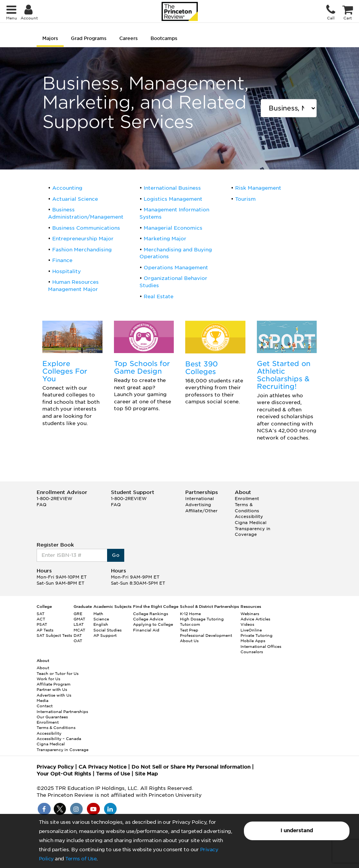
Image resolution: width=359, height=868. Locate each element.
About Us (189, 641)
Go (116, 555)
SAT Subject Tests (54, 635)
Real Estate (159, 297)
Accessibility (249, 516)
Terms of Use (81, 859)
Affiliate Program (54, 684)
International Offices (261, 646)
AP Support (105, 635)
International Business (172, 188)
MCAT (79, 630)
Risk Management (258, 188)
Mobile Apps (253, 641)
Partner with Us (52, 689)
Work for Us (48, 679)
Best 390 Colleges (202, 368)
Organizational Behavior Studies (173, 282)
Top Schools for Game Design (142, 367)
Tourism (245, 199)
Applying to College (153, 624)
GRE (78, 614)
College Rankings (151, 614)
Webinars (250, 614)
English (101, 624)
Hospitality (67, 271)
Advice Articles (255, 619)
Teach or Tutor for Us (58, 673)
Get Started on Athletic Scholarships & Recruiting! (284, 375)
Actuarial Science (75, 199)
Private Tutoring (256, 635)
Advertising (198, 505)
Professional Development (206, 635)
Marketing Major (165, 239)
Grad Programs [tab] (89, 38)
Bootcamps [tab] (164, 38)
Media (42, 700)
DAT (78, 635)
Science (101, 619)
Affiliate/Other (201, 511)
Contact (45, 706)
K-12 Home (190, 614)
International (200, 499)
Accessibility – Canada (59, 739)
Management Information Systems (174, 213)
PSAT (42, 624)
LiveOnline (251, 630)
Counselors (252, 652)
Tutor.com (190, 624)
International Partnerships (62, 711)
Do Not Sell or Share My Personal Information (191, 767)
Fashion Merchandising (82, 250)
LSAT (79, 624)
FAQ (42, 505)
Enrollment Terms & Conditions (247, 504)
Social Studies (107, 630)
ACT (41, 619)
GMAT (79, 619)
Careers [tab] (128, 38)
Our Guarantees (52, 717)
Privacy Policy (55, 767)
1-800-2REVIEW (54, 499)
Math (98, 614)
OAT (78, 641)
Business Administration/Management (86, 213)
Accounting (67, 188)
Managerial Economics (173, 228)
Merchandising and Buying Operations (176, 253)
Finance (62, 260)
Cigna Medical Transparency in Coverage (252, 528)
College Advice (148, 619)
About (43, 668)
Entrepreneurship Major (83, 239)
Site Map (146, 774)
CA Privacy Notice (103, 767)
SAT (41, 614)
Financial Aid (146, 630)
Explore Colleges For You (65, 371)
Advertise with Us (54, 695)
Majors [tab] (50, 38)
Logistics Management (173, 199)
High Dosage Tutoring (202, 619)
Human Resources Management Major (73, 286)
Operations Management (176, 268)
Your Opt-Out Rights (64, 774)
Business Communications (86, 228)
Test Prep (189, 630)
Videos (247, 624)
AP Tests (45, 630)
